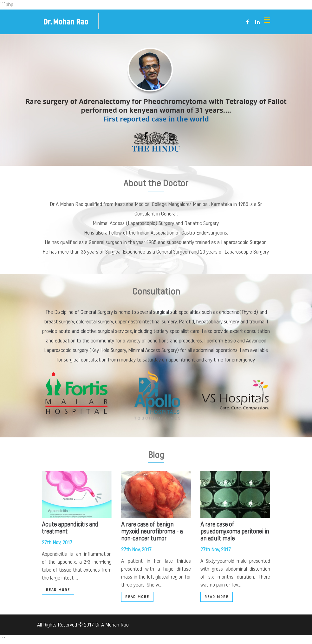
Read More (58, 590)
